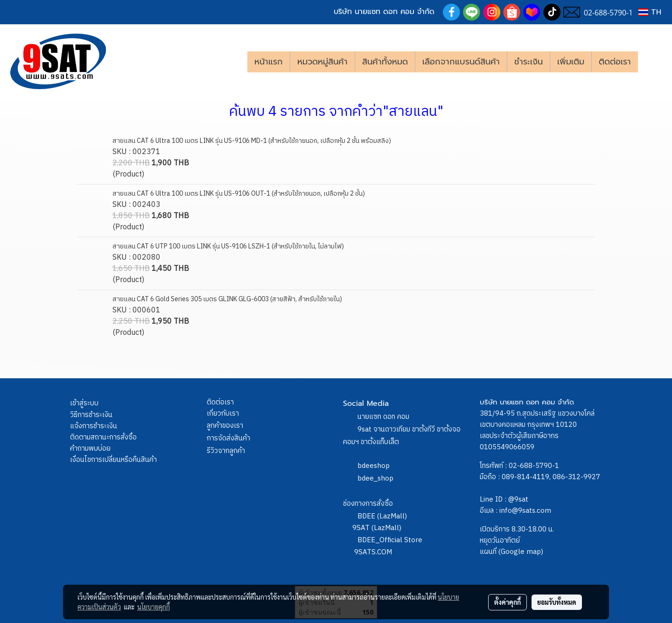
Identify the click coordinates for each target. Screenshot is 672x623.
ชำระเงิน (528, 62)
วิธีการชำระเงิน (91, 415)
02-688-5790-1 (534, 466)
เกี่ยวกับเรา (223, 414)
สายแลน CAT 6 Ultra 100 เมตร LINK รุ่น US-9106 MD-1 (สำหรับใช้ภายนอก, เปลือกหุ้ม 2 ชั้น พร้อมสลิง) (252, 141)
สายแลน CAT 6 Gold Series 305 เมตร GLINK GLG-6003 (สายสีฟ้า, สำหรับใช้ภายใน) (227, 299)
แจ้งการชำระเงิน (94, 426)
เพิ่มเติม (571, 62)
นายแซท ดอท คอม (383, 417)
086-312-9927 (576, 477)
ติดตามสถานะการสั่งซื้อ (103, 437)
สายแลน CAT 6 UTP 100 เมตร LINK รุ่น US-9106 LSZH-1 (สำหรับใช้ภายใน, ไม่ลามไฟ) (228, 246)
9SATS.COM (373, 552)
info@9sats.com (525, 511)
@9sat (518, 499)
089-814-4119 (525, 477)
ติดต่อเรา (615, 62)
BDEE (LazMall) (382, 516)
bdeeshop (374, 466)
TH (650, 12)
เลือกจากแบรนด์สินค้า (461, 62)
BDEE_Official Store (390, 540)
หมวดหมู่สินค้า (322, 62)
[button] (652, 62)
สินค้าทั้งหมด (385, 62)
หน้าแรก (269, 62)
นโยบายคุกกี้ (154, 607)
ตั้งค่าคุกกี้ (507, 602)
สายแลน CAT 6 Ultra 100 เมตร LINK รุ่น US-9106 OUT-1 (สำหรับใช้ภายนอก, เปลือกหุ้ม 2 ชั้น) (239, 194)
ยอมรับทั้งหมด (557, 602)
